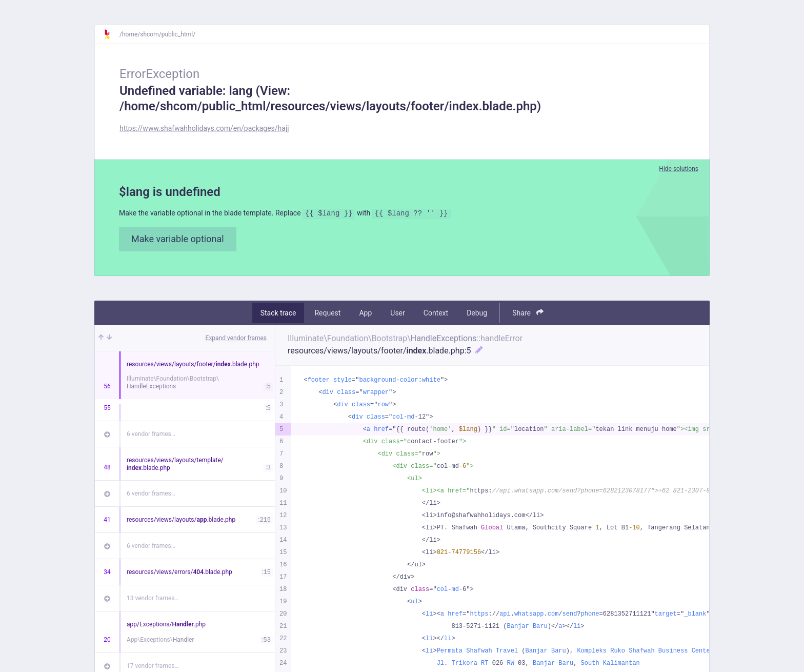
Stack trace (278, 314)
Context (436, 314)
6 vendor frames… (151, 436)
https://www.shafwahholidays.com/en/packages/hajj (204, 128)
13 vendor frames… (153, 600)
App (365, 314)
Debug (477, 314)
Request (327, 314)
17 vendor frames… (153, 667)
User (397, 314)
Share (528, 314)
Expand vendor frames (236, 340)
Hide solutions (679, 169)
